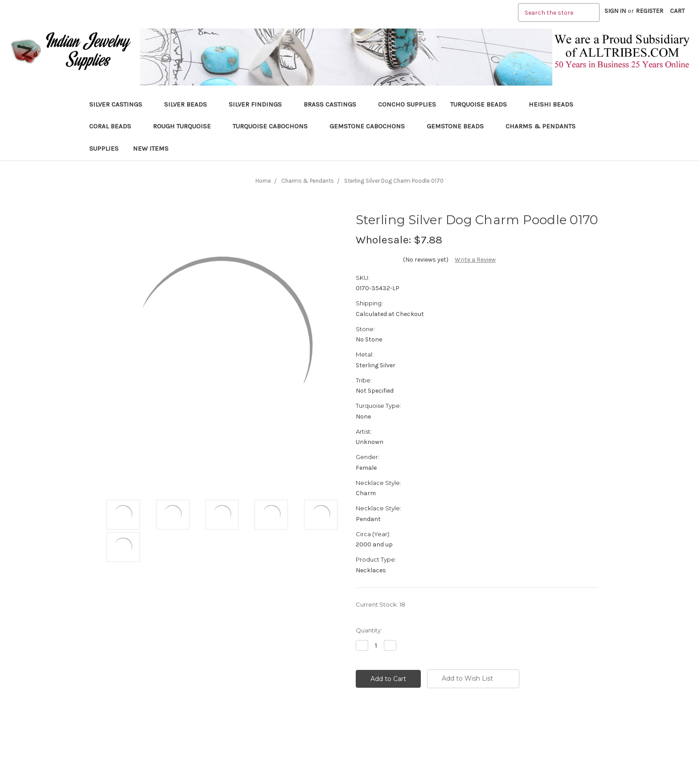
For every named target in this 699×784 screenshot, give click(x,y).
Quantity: (369, 630)
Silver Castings (119, 104)
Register (650, 11)
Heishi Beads (551, 104)
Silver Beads (189, 104)
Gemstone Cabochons (371, 126)
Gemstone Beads (459, 126)
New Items (151, 148)
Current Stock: (380, 604)
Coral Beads (114, 126)
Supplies (104, 148)
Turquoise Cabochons (274, 126)
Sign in (615, 11)
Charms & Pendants (541, 126)
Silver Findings (259, 104)
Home (263, 181)
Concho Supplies (407, 104)
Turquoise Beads (482, 104)
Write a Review (475, 260)
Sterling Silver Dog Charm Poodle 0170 (394, 181)
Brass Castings (334, 104)
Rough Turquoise (186, 126)
